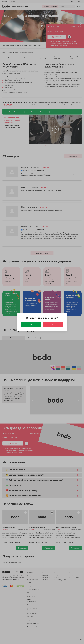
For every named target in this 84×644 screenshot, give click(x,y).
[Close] (65, 316)
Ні (53, 324)
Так (31, 324)
